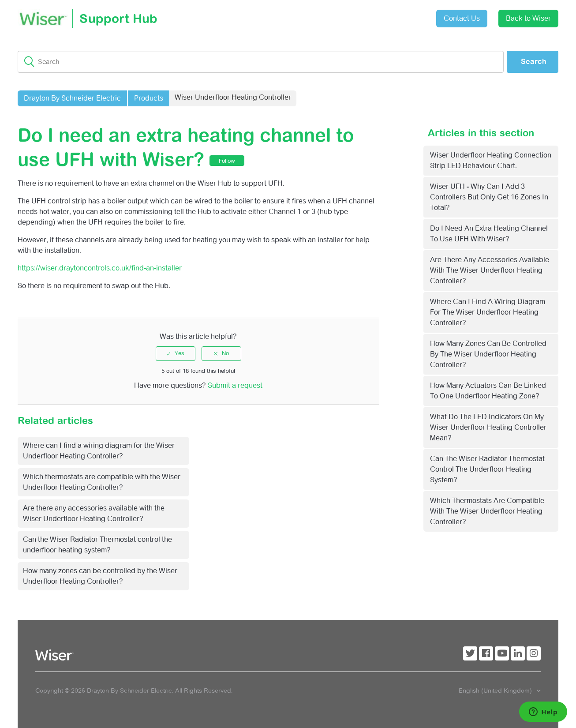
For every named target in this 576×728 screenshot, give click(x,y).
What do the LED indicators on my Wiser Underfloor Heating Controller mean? (488, 427)
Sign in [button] (408, 14)
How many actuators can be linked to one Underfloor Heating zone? (488, 391)
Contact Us (462, 18)
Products (149, 98)
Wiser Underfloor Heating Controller (233, 97)
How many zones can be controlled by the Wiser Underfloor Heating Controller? (488, 354)
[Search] (261, 62)
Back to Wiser (528, 18)
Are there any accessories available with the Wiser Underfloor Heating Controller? (490, 270)
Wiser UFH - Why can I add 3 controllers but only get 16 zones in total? (489, 197)
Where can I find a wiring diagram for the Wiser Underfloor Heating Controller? (488, 312)
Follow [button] (227, 161)
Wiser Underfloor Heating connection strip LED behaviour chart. (491, 160)
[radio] (176, 353)
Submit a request (358, 15)
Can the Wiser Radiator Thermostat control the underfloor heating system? (487, 469)
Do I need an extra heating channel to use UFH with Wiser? (489, 234)
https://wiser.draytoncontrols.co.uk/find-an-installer (100, 268)
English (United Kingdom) (496, 690)
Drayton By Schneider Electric (72, 98)
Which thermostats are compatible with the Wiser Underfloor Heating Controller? (487, 511)
